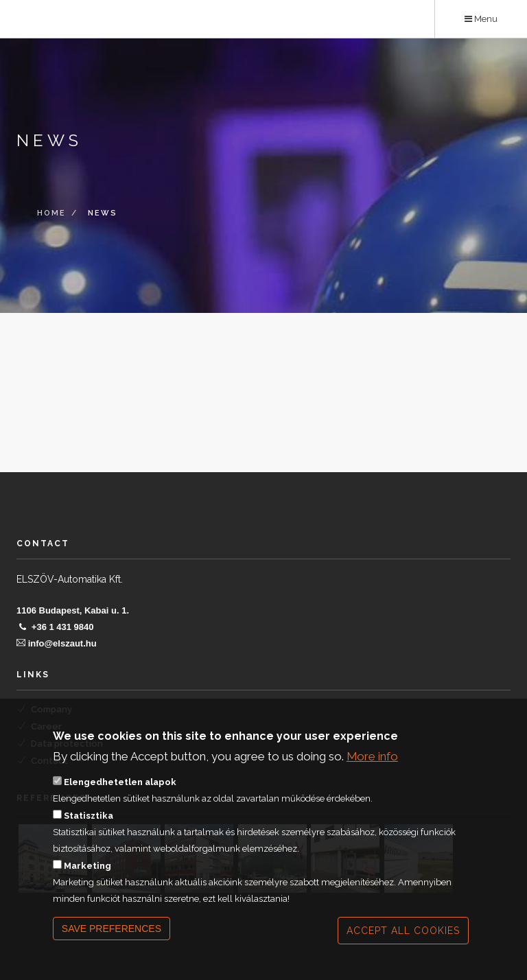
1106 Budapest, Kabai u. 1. (73, 610)
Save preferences (112, 948)
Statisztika (89, 836)
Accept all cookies (403, 950)
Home (51, 214)
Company (51, 709)
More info (372, 775)
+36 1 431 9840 (63, 627)
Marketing (87, 886)
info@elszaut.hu (62, 643)
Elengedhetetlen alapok (120, 802)
